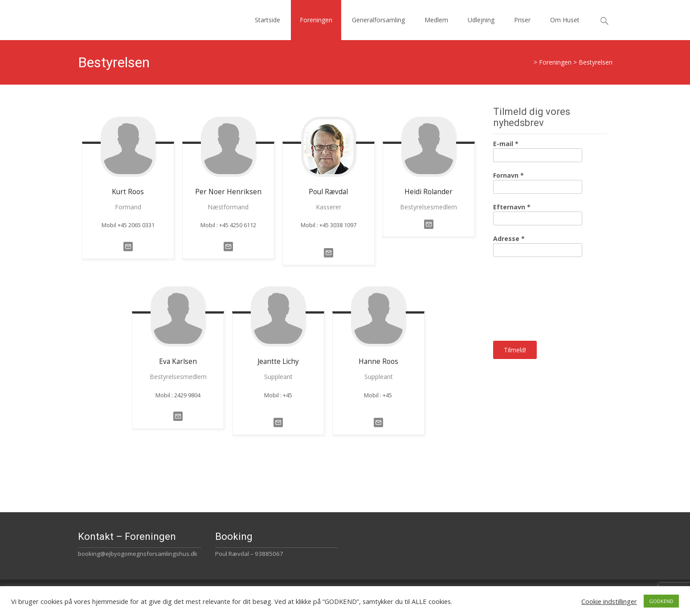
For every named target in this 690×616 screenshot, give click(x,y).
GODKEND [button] (661, 601)
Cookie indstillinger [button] (609, 601)
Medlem (436, 20)
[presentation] (530, 298)
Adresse (509, 239)
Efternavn (512, 207)
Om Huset (565, 20)
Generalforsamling (378, 20)
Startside (267, 20)
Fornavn (508, 175)
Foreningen (316, 20)
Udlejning (481, 20)
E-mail (506, 144)
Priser (522, 20)
